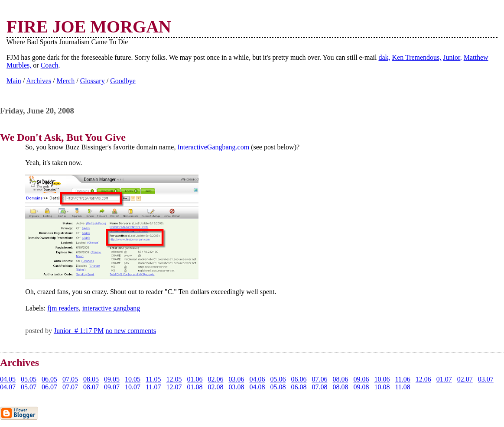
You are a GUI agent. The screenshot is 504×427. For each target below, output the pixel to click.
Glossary (93, 81)
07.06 (319, 379)
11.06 (402, 379)
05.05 (29, 379)
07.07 (70, 387)
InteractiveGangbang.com (213, 147)
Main (14, 81)
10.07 (133, 387)
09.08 (361, 387)
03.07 (486, 379)
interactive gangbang (111, 308)
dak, (384, 57)
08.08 (340, 387)
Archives (39, 81)
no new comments (131, 331)
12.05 (174, 379)
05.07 (29, 387)
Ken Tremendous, (417, 57)
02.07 (465, 379)
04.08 (257, 387)
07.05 (70, 379)
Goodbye (123, 81)
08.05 (91, 379)
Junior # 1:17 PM (79, 331)
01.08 (195, 387)
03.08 (236, 387)
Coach (50, 65)
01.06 (195, 379)
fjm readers (63, 308)
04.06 (257, 379)
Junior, (452, 57)
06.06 (299, 379)
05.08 (278, 387)
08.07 (91, 387)
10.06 (382, 379)
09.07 (112, 387)
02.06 (215, 379)
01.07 (444, 379)
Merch (66, 81)
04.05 (8, 379)
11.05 (153, 379)
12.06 (423, 379)
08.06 (340, 379)
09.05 (112, 379)
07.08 (319, 387)
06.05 (49, 379)
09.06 (361, 379)
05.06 (278, 379)
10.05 (133, 379)
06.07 (49, 387)
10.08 (382, 387)
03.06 (236, 379)
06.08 (299, 387)
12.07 (174, 387)
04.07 (8, 387)
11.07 (153, 387)
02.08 (215, 387)
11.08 (402, 387)
